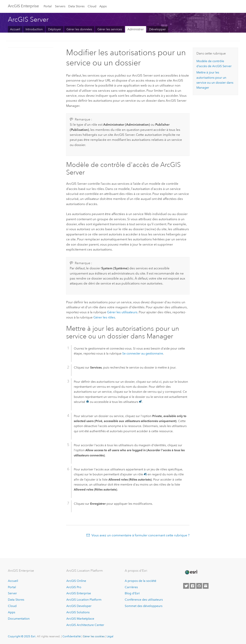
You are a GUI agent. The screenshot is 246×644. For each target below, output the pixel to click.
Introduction (34, 29)
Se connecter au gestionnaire (143, 353)
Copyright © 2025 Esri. (22, 636)
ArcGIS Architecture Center (85, 625)
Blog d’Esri (132, 593)
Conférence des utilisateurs (144, 600)
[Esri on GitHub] (199, 586)
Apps (103, 6)
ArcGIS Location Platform (84, 600)
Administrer (136, 29)
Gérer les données (79, 29)
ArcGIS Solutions (78, 612)
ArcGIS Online (76, 581)
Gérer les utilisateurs (122, 312)
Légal (110, 636)
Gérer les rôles (104, 317)
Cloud (92, 6)
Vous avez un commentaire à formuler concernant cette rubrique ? (140, 535)
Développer (157, 29)
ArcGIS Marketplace (80, 619)
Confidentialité (72, 636)
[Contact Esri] (206, 586)
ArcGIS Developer (79, 606)
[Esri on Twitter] (186, 586)
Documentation (19, 619)
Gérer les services (110, 29)
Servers (60, 6)
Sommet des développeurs (144, 606)
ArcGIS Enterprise (23, 6)
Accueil (15, 29)
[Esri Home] (191, 572)
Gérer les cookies (94, 636)
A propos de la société (140, 581)
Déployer (55, 29)
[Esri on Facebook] (193, 586)
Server (12, 593)
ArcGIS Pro (74, 587)
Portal (48, 6)
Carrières (131, 587)
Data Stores (76, 6)
